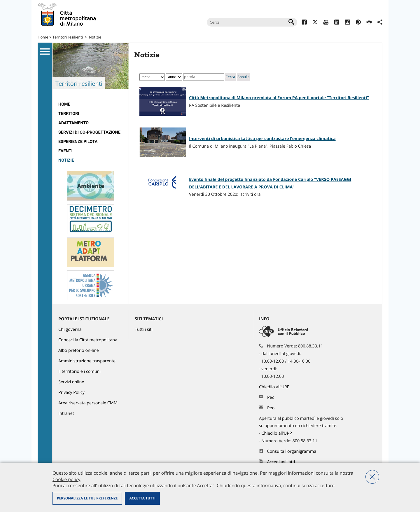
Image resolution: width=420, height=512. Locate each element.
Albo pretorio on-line (79, 351)
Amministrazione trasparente (87, 361)
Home (43, 37)
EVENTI (65, 151)
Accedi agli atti (281, 462)
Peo (271, 408)
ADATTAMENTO (73, 123)
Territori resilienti (68, 37)
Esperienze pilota (78, 142)
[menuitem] (91, 104)
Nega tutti (372, 477)
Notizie (95, 37)
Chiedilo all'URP (275, 387)
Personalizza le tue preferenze (87, 498)
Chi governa (70, 330)
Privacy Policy (71, 393)
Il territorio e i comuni (79, 372)
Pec (271, 397)
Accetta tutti (142, 498)
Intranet (66, 414)
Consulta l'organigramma (292, 451)
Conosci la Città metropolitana (88, 340)
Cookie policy (66, 479)
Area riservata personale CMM (88, 403)
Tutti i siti (144, 330)
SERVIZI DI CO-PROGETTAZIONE (89, 132)
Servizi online (71, 382)
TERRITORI (69, 114)
